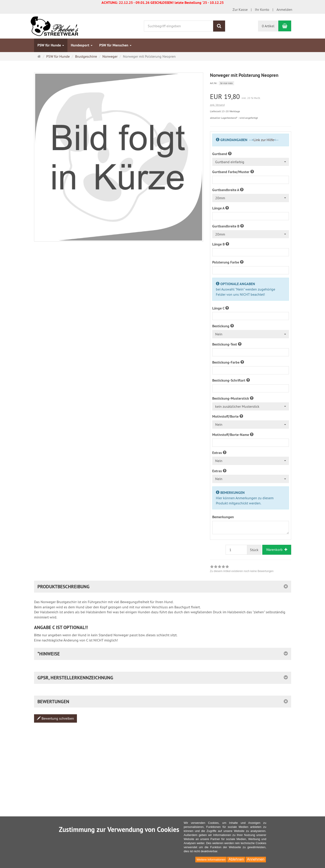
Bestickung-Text (227, 344)
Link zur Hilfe (264, 140)
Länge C (221, 308)
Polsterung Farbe (228, 262)
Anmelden (284, 9)
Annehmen (256, 859)
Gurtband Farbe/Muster (233, 172)
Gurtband (222, 154)
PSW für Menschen (115, 45)
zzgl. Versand (217, 105)
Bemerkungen (223, 517)
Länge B (221, 244)
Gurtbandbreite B (228, 226)
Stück (254, 550)
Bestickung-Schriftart (231, 380)
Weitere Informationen (211, 860)
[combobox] (251, 162)
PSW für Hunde (51, 45)
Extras (219, 453)
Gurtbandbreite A (228, 190)
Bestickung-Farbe (228, 362)
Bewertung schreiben (55, 718)
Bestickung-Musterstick (233, 398)
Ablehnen (236, 859)
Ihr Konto (262, 9)
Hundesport (82, 45)
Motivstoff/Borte (228, 416)
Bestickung (223, 326)
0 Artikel (268, 26)
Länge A (221, 208)
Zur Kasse (240, 9)
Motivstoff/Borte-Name (233, 435)
